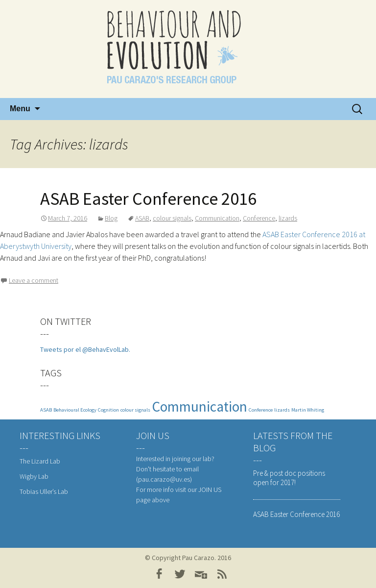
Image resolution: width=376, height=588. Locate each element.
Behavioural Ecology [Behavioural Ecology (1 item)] (75, 410)
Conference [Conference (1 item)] (261, 410)
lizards (288, 218)
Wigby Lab (34, 476)
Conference (259, 218)
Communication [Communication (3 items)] (200, 406)
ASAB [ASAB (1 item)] (46, 410)
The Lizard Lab (40, 461)
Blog (111, 218)
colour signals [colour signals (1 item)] (135, 410)
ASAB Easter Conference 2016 (148, 199)
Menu (20, 109)
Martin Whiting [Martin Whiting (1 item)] (308, 410)
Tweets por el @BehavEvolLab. (85, 349)
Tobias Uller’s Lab (44, 491)
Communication (217, 218)
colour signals (172, 218)
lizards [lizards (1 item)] (282, 410)
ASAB (142, 218)
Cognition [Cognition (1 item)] (108, 410)
